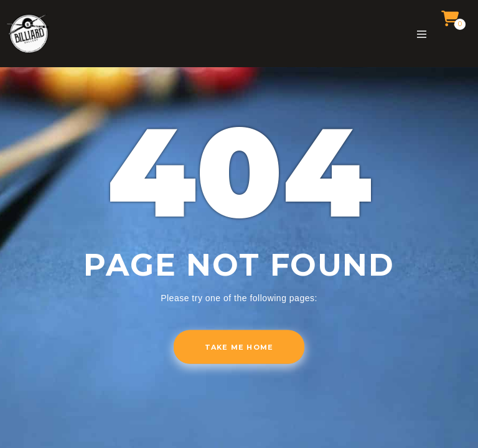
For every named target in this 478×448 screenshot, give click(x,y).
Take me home (239, 347)
